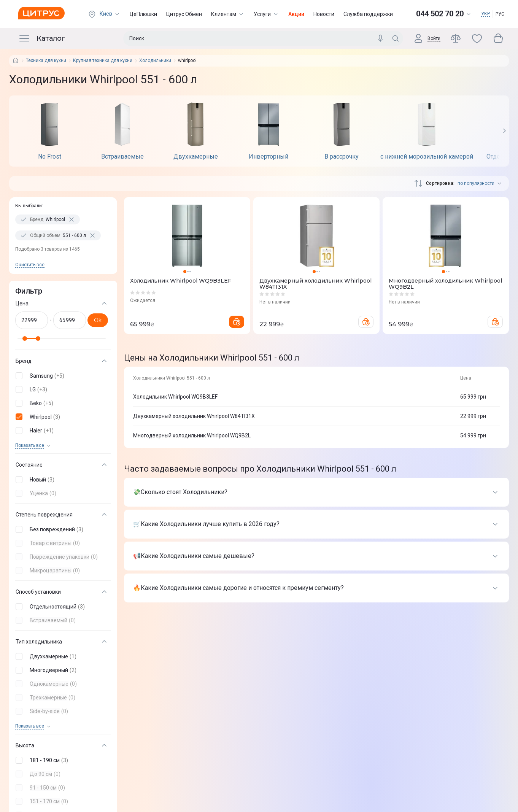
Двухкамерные (196, 157)
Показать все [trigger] (30, 446)
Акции (296, 14)
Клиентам (228, 14)
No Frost (50, 157)
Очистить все (30, 265)
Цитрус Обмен (184, 14)
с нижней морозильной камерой (427, 157)
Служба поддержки (368, 14)
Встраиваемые (122, 157)
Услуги (266, 14)
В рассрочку (342, 157)
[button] (62, 376)
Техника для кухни (46, 61)
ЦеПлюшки (143, 14)
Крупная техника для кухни (103, 61)
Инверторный (269, 157)
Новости (324, 14)
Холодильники (155, 61)
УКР (485, 14)
